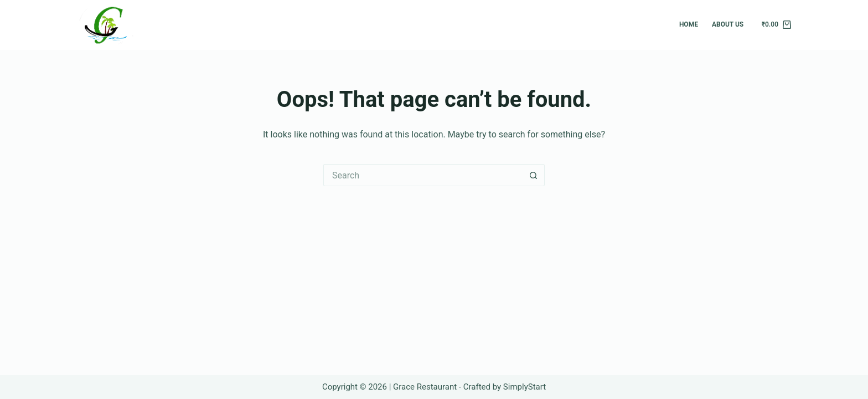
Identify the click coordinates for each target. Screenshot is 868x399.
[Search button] (534, 175)
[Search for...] (423, 175)
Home (689, 24)
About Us (728, 24)
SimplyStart (525, 387)
